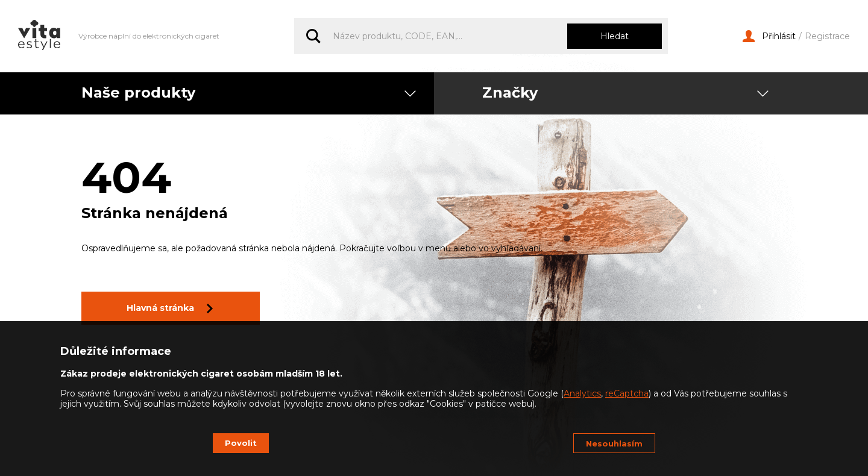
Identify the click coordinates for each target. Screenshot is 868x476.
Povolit (241, 443)
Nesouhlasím (614, 443)
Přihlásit (769, 36)
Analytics (582, 393)
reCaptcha (627, 393)
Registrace (827, 36)
